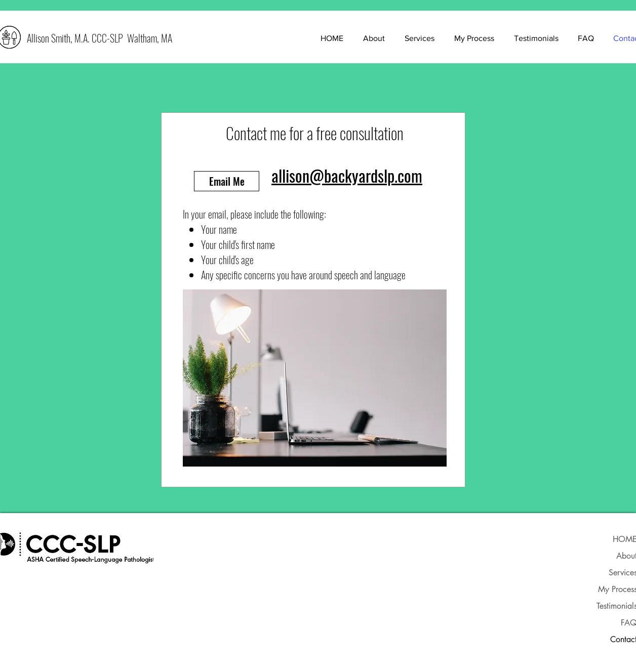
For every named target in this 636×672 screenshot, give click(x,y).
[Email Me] (227, 181)
